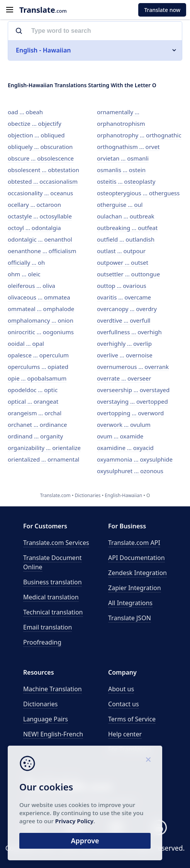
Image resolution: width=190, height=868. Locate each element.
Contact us (124, 704)
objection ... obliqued (36, 135)
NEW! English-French (53, 734)
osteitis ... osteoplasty (126, 181)
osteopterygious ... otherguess (138, 193)
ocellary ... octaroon (34, 205)
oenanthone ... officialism (42, 251)
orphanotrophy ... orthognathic (139, 135)
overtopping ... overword (130, 413)
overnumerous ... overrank (133, 367)
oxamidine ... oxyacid (125, 448)
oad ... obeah (25, 112)
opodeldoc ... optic (33, 390)
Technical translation (53, 612)
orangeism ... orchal (35, 413)
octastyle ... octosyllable (40, 216)
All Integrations (130, 603)
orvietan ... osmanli (123, 158)
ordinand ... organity (35, 436)
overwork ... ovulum (124, 425)
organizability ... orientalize (44, 448)
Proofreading (42, 642)
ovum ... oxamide (120, 436)
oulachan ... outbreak (126, 216)
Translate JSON (130, 618)
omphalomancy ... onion (41, 320)
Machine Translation (53, 689)
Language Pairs (46, 719)
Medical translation (51, 597)
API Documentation (137, 558)
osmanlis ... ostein (121, 170)
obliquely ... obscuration (40, 147)
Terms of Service (132, 719)
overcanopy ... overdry (127, 309)
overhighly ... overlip (124, 343)
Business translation (53, 582)
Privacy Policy (74, 821)
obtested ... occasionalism (43, 181)
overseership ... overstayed (133, 390)
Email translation (47, 627)
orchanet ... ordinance (37, 425)
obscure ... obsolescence (41, 158)
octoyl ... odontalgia (34, 228)
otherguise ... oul (120, 205)
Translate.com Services (56, 543)
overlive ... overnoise (125, 355)
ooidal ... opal (26, 343)
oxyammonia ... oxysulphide (135, 459)
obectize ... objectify (35, 124)
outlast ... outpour (121, 251)
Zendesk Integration (137, 573)
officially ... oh (26, 262)
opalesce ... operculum (38, 355)
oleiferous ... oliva (31, 286)
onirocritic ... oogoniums (41, 332)
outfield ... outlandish (126, 239)
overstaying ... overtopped (132, 401)
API (134, 543)
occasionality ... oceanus (40, 193)
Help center (125, 734)
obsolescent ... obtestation (43, 170)
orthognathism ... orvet (128, 147)
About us (121, 689)
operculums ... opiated (38, 367)
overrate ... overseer (124, 378)
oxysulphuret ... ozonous (130, 471)
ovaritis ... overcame (124, 297)
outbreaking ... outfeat (127, 228)
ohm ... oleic (24, 274)
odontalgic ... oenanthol (40, 239)
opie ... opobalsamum (37, 378)
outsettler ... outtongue (128, 274)
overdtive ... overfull (124, 320)
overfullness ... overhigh (129, 332)
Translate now (162, 10)
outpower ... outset (123, 262)
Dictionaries (40, 704)
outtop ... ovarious (122, 286)
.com (43, 10)
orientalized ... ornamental (43, 459)
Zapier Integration (135, 588)
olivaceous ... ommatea (39, 297)
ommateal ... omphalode (41, 309)
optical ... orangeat (33, 401)
